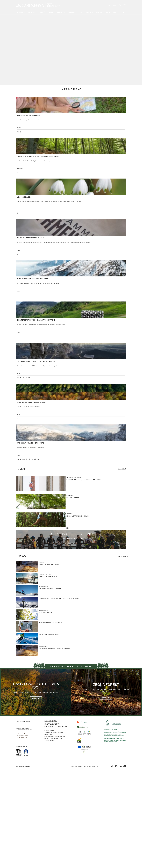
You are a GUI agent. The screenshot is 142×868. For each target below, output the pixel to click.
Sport (108, 12)
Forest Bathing (73, 498)
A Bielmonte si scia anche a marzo (50, 589)
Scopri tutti (122, 469)
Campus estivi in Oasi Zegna (28, 115)
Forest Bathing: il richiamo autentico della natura (38, 156)
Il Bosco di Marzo (24, 197)
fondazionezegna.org (23, 766)
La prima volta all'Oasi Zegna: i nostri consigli (36, 361)
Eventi (52, 12)
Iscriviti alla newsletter (28, 721)
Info (115, 12)
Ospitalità (41, 12)
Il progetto (21, 12)
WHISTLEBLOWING (50, 740)
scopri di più (106, 698)
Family (81, 12)
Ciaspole (99, 12)
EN (124, 12)
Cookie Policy (49, 734)
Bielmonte (61, 12)
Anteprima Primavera (46, 612)
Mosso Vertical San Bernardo (79, 516)
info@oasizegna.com (111, 742)
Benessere (72, 12)
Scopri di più (71, 544)
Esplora (31, 12)
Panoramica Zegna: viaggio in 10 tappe (32, 279)
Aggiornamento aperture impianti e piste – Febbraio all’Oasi (59, 599)
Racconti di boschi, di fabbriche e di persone (84, 480)
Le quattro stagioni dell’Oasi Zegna (32, 402)
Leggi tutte (122, 557)
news (18, 250)
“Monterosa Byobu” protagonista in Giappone (36, 320)
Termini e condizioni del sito (54, 732)
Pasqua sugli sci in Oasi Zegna (49, 635)
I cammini (90, 12)
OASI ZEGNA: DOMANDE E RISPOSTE (30, 443)
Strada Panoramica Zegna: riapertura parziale (54, 648)
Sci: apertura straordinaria (48, 577)
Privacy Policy (49, 730)
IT (122, 12)
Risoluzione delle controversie (55, 736)
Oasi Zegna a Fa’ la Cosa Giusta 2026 (51, 623)
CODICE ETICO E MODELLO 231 (53, 738)
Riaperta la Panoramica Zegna (49, 565)
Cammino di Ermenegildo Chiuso (30, 238)
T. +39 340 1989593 (77, 766)
